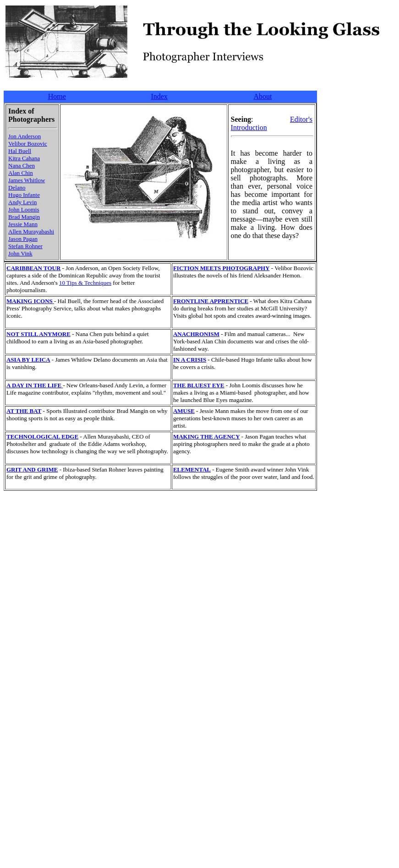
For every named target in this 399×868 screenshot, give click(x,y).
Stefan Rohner (25, 246)
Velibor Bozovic (28, 144)
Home (57, 96)
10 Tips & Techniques (85, 283)
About (262, 96)
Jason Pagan (23, 239)
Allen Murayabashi (31, 231)
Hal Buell (20, 151)
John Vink (20, 253)
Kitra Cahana (24, 158)
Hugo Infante (24, 195)
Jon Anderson (25, 136)
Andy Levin (22, 202)
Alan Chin (21, 173)
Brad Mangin (24, 217)
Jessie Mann (23, 224)
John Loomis (24, 209)
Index (159, 96)
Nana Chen (22, 165)
